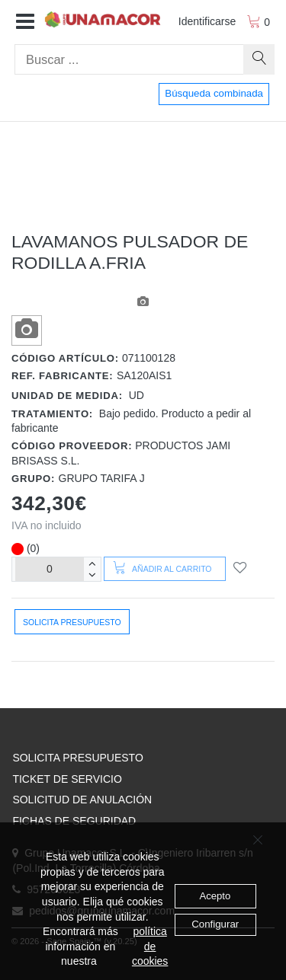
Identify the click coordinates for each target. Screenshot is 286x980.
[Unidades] (50, 569)
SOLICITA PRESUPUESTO (77, 758)
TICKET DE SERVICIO (67, 779)
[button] (25, 22)
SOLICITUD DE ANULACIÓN (82, 800)
